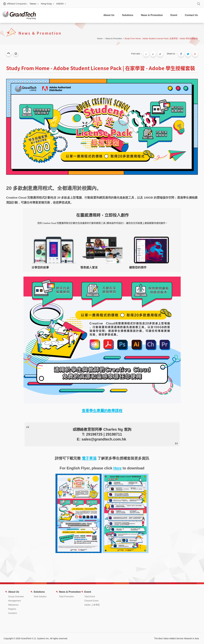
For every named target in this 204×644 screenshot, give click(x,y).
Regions (12, 608)
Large (162, 54)
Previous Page (9, 54)
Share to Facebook (182, 54)
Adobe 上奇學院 (92, 604)
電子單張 (89, 458)
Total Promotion (66, 596)
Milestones (13, 604)
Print (16, 54)
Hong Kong (46, 4)
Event (174, 15)
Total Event (90, 596)
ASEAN (60, 4)
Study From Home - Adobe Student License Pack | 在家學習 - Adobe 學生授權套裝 (161, 39)
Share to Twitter (189, 54)
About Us (109, 15)
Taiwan (33, 4)
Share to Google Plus (195, 54)
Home (100, 39)
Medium (156, 54)
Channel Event (91, 600)
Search (199, 4)
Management (15, 600)
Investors (13, 612)
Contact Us (191, 15)
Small (149, 54)
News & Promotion (152, 15)
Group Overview (16, 596)
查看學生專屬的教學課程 (102, 410)
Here (118, 467)
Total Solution (40, 596)
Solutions (128, 15)
